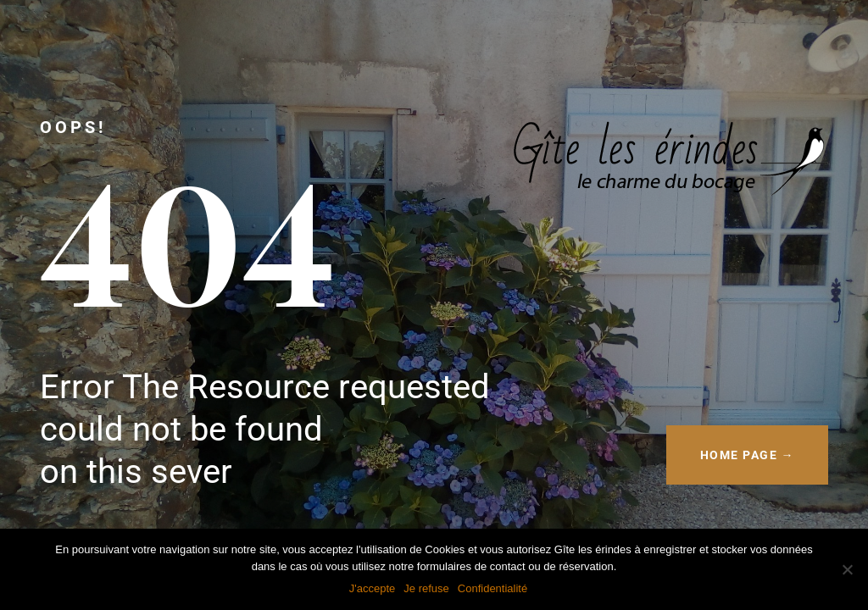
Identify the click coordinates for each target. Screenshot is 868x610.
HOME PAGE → (748, 455)
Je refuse (426, 588)
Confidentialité (492, 588)
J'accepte (373, 588)
